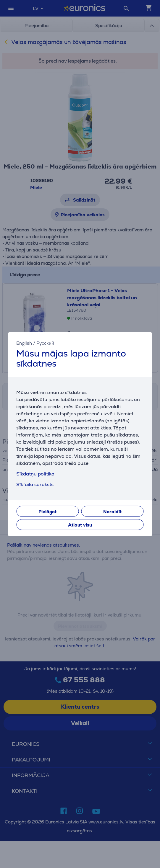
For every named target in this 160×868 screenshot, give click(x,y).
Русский (45, 343)
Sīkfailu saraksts (35, 484)
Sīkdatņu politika (35, 474)
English (24, 343)
